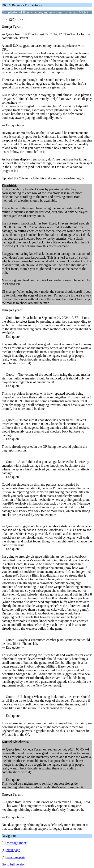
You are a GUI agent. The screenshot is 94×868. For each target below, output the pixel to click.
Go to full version (14, 864)
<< (4, 19)
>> (21, 19)
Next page (13, 850)
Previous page (16, 857)
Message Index (17, 843)
